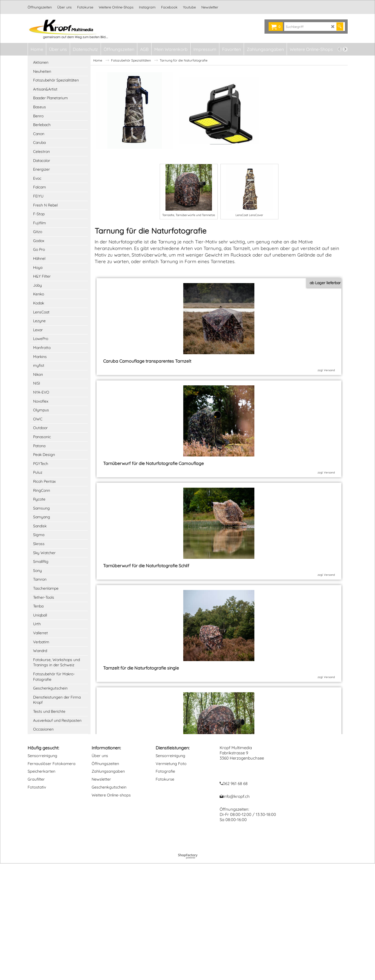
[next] (345, 49)
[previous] (340, 49)
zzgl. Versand (141, 381)
